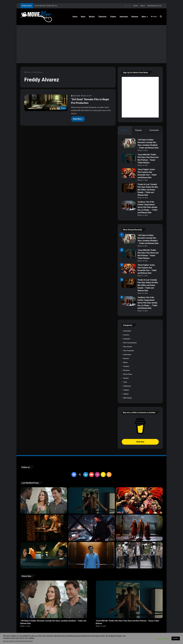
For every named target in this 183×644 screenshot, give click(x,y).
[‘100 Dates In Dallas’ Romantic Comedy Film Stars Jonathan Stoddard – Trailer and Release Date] (129, 143)
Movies (92, 17)
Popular (139, 130)
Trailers (113, 17)
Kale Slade (77, 96)
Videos (126, 394)
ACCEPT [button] (176, 638)
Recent (125, 130)
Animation (127, 331)
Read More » (78, 119)
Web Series (128, 398)
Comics (126, 335)
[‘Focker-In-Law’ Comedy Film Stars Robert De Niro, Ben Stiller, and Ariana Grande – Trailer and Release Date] (129, 188)
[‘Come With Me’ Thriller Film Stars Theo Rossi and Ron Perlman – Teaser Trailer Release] (129, 158)
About (143, 6)
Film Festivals (129, 351)
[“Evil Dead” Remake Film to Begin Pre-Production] (46, 103)
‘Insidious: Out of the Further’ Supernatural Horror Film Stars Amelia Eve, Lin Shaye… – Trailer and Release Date (148, 207)
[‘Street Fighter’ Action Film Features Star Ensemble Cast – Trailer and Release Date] (129, 173)
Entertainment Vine (154, 6)
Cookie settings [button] (163, 639)
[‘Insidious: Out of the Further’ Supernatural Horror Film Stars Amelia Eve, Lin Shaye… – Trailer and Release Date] (129, 205)
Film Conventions (130, 343)
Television (102, 17)
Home (136, 6)
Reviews (135, 17)
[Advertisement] (91, 44)
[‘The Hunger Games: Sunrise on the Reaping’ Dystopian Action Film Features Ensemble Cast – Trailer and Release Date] (139, 555)
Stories (126, 378)
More (144, 17)
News (83, 17)
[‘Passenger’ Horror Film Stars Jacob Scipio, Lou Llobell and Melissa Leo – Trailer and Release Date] (44, 555)
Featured (127, 339)
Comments (154, 130)
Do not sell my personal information (18, 641)
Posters (126, 366)
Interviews (124, 17)
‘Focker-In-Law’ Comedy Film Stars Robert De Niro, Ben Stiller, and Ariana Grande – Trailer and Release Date (148, 190)
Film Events (128, 347)
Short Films (128, 374)
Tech (125, 382)
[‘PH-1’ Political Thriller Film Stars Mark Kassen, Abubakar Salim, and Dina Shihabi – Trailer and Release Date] (91, 555)
